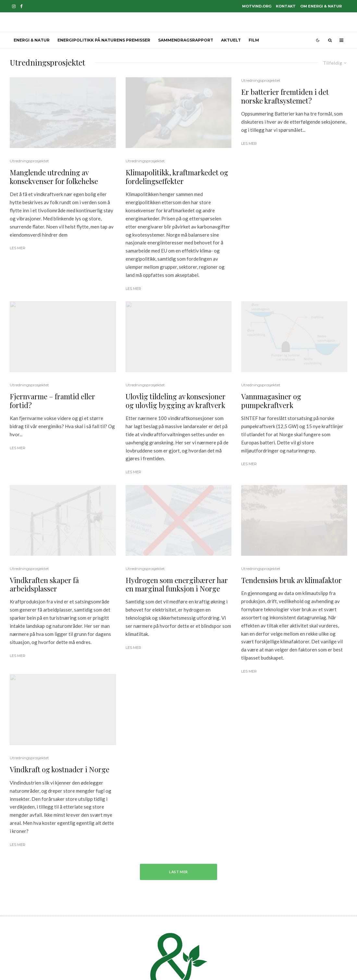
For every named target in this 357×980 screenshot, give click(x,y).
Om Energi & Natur (321, 6)
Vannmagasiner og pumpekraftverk (271, 401)
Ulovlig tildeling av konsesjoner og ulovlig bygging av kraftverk (176, 401)
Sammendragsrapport (186, 40)
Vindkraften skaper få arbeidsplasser (44, 584)
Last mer (179, 872)
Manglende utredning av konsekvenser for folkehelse (54, 177)
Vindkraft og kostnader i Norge (60, 769)
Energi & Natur (32, 40)
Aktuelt (231, 40)
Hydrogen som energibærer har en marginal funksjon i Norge (177, 584)
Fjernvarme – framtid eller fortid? (52, 401)
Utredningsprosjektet (29, 161)
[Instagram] (14, 6)
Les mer (18, 248)
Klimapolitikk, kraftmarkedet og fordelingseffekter (177, 177)
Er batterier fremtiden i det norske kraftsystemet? (285, 96)
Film (254, 40)
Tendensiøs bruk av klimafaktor (291, 580)
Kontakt (286, 6)
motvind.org (257, 6)
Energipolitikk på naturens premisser (104, 40)
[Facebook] (21, 6)
